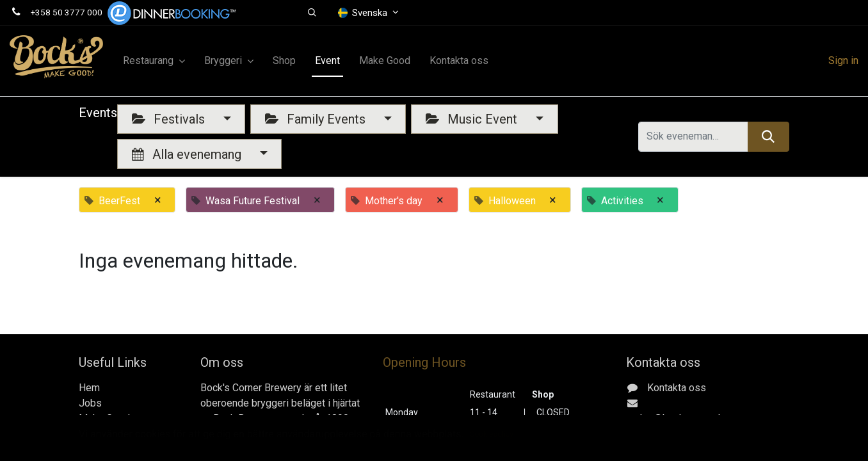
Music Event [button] (473, 119)
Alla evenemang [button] (188, 154)
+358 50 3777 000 (67, 12)
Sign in (843, 61)
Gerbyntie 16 (673, 449)
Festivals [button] (170, 119)
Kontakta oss (108, 434)
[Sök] (768, 136)
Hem (89, 388)
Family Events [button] (317, 119)
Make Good (104, 418)
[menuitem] (284, 61)
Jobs (90, 403)
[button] (312, 13)
